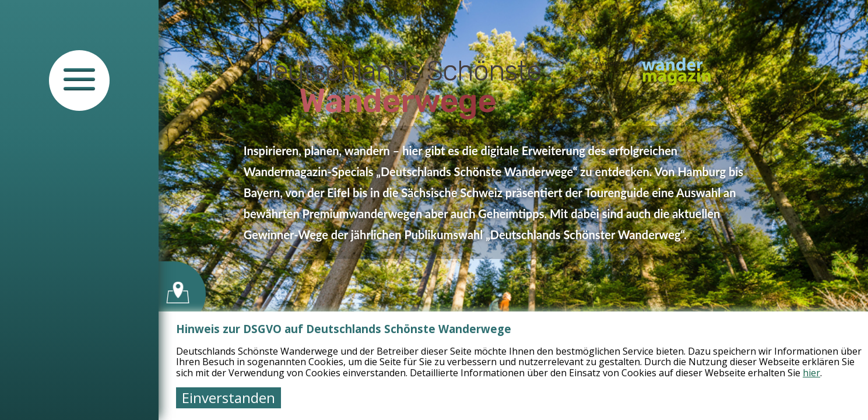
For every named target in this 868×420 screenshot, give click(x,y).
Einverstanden (229, 398)
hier (811, 373)
